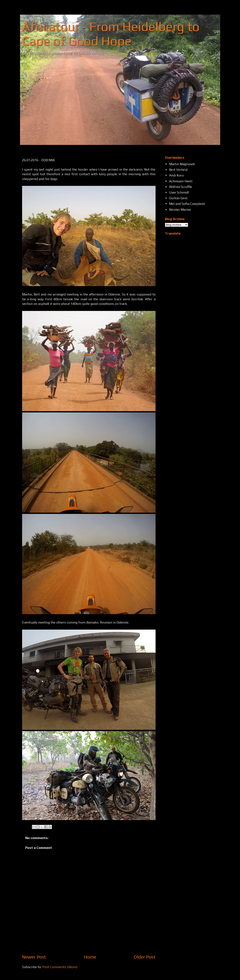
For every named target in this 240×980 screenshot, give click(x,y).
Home (90, 957)
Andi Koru (176, 175)
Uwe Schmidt (179, 192)
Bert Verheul (178, 170)
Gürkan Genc (178, 198)
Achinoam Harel (181, 181)
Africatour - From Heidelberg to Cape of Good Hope (111, 34)
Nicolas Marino (180, 210)
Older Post (145, 957)
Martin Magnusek (182, 164)
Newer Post (34, 957)
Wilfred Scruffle (181, 187)
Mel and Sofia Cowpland (187, 204)
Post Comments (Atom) (60, 967)
